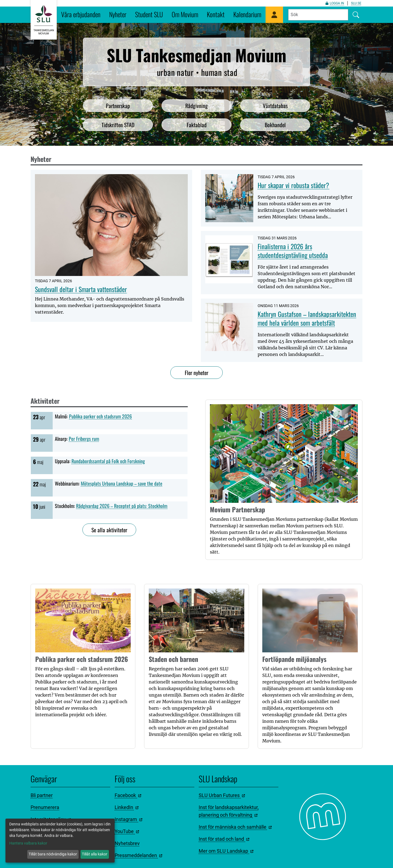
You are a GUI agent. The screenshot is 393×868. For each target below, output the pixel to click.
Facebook (128, 795)
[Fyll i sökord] (318, 15)
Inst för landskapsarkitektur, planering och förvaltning (229, 811)
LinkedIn (127, 807)
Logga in (335, 3)
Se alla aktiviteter (109, 530)
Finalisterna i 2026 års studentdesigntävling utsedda (293, 251)
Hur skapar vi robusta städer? (293, 185)
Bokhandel (275, 125)
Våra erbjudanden (81, 14)
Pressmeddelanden (139, 855)
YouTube (127, 831)
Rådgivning (196, 106)
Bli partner (42, 795)
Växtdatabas (275, 106)
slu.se (356, 3)
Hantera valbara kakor (28, 843)
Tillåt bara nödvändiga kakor (53, 854)
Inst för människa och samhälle (235, 827)
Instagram (129, 819)
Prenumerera (45, 807)
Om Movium (185, 14)
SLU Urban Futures (222, 795)
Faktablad (197, 125)
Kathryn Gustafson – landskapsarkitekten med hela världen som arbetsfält (307, 318)
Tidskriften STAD (118, 125)
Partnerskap (118, 106)
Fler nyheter (196, 373)
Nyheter (118, 14)
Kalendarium (247, 14)
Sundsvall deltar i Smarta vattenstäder (81, 289)
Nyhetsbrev (127, 843)
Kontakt (216, 14)
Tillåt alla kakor (95, 854)
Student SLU (149, 14)
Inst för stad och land (224, 839)
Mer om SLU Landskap (226, 851)
